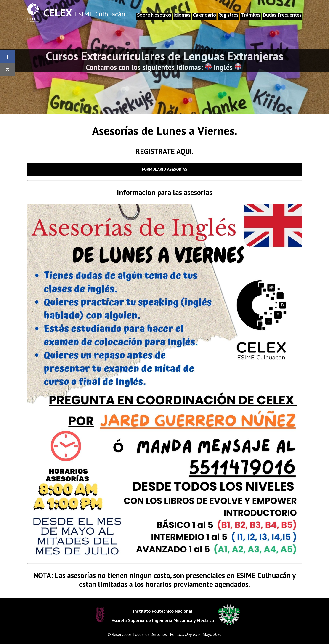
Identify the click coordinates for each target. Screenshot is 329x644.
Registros (228, 15)
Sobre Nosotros (154, 15)
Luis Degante (188, 634)
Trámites (251, 15)
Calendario (204, 15)
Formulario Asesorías (165, 169)
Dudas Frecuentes (282, 15)
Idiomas (182, 15)
